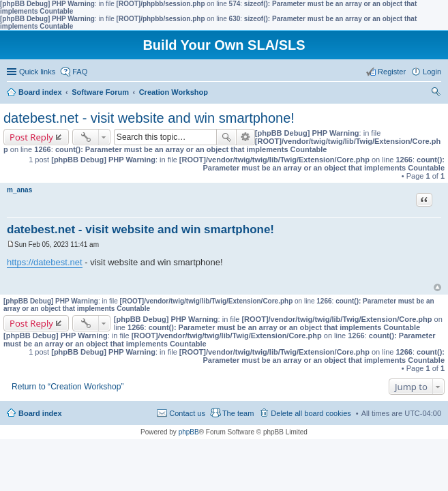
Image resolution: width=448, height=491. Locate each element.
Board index (40, 413)
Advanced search (246, 137)
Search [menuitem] (436, 93)
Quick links (37, 72)
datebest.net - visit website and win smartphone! (149, 118)
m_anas (19, 190)
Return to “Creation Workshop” (68, 387)
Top (437, 287)
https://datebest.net (45, 262)
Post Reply (31, 137)
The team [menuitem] (238, 413)
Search (226, 137)
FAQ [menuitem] (80, 72)
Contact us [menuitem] (187, 413)
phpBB (189, 432)
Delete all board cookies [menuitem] (311, 413)
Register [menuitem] (392, 72)
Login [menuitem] (432, 72)
